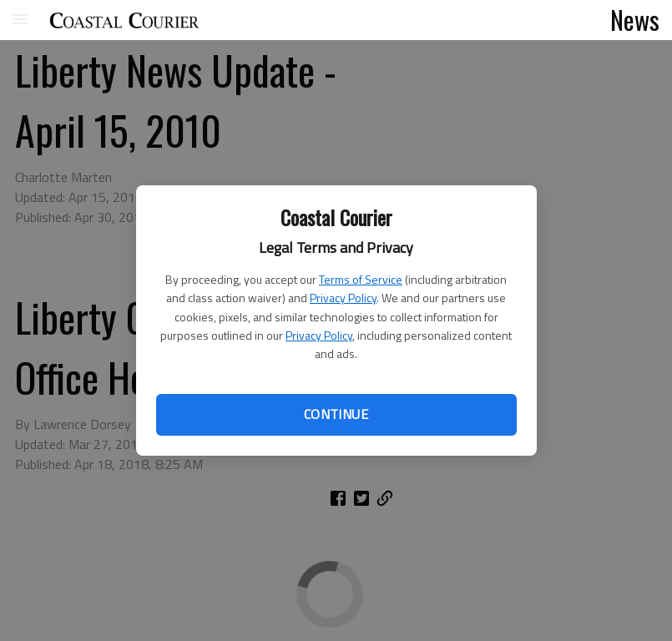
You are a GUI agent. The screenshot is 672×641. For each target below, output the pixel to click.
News (635, 19)
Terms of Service (361, 279)
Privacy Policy (343, 298)
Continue (336, 414)
